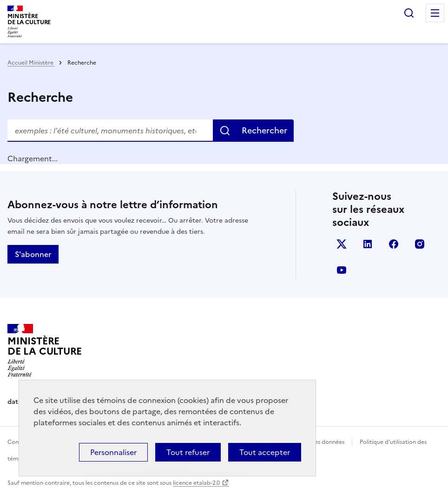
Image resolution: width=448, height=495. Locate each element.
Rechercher (409, 13)
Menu (435, 13)
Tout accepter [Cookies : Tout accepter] (265, 452)
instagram (420, 244)
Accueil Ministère (31, 63)
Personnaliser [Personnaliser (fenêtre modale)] (113, 452)
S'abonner (33, 254)
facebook (394, 244)
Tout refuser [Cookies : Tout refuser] (188, 452)
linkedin (368, 244)
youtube (342, 270)
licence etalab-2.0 (196, 483)
